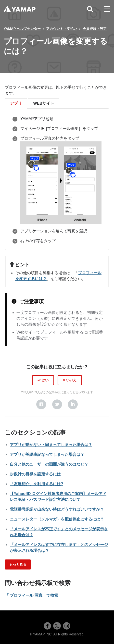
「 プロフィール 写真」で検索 (32, 595)
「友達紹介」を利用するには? (37, 484)
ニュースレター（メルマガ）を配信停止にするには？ (57, 519)
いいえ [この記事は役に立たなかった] (71, 380)
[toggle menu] (107, 9)
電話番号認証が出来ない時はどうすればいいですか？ (57, 509)
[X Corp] (57, 404)
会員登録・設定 (95, 29)
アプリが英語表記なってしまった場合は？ (47, 454)
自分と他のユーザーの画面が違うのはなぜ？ (49, 464)
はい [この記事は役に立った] (45, 380)
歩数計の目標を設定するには (35, 474)
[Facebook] (41, 404)
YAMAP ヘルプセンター (22, 29)
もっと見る (18, 564)
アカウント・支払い (62, 29)
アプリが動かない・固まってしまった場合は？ (51, 445)
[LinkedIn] (73, 404)
